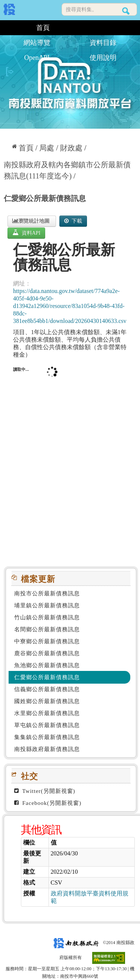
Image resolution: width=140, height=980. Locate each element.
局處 (47, 148)
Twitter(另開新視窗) (45, 791)
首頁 (43, 28)
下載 (73, 221)
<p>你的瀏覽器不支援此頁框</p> (70, 460)
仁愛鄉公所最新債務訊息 (45, 198)
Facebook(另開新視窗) (48, 803)
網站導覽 (37, 43)
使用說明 (103, 58)
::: (7, 28)
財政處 (71, 148)
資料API (26, 233)
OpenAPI (37, 58)
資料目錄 (103, 43)
